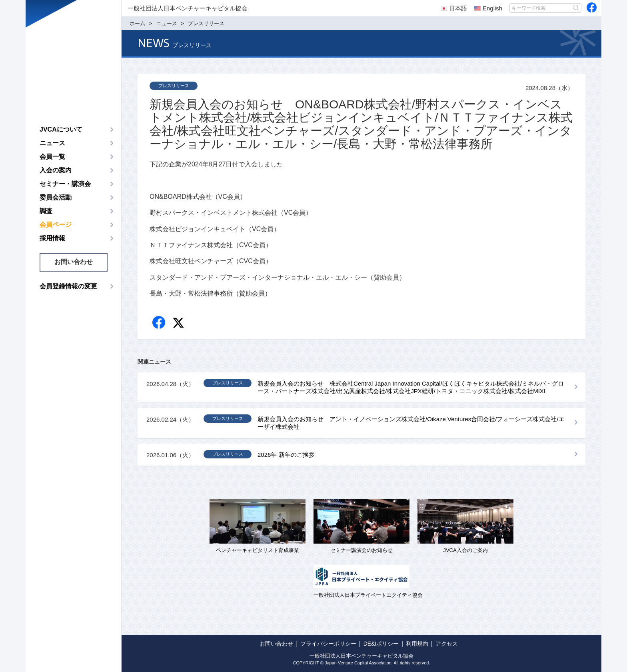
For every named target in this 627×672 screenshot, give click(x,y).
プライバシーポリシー (328, 644)
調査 (46, 211)
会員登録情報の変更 (68, 286)
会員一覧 (52, 157)
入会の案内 (56, 170)
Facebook (159, 323)
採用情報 (52, 238)
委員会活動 (56, 197)
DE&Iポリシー (381, 644)
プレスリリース (174, 86)
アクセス (447, 644)
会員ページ (56, 225)
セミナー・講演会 (65, 184)
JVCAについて (61, 129)
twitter (179, 324)
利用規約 (417, 644)
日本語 (454, 8)
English (488, 8)
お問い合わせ (74, 262)
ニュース (52, 143)
